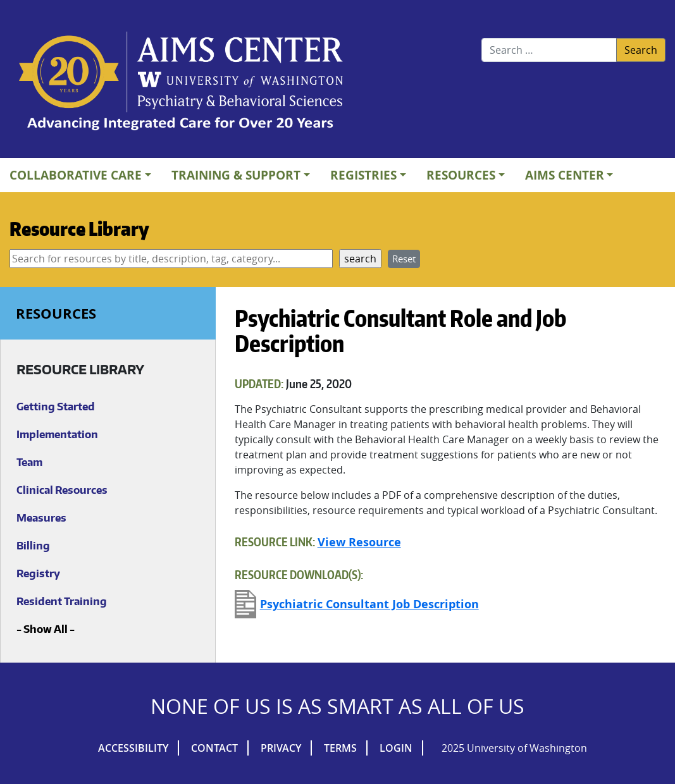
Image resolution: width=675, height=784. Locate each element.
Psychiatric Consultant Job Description (369, 604)
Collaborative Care (76, 175)
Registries (363, 175)
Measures (41, 518)
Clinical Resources (62, 490)
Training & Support (236, 175)
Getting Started (56, 407)
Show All (46, 629)
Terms (340, 748)
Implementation (57, 434)
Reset (404, 259)
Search (641, 50)
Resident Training (62, 601)
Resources (461, 175)
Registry (38, 573)
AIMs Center (565, 175)
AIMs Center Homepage (181, 82)
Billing (33, 546)
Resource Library (79, 228)
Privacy (281, 748)
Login (396, 748)
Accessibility (133, 748)
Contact (214, 748)
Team (29, 462)
